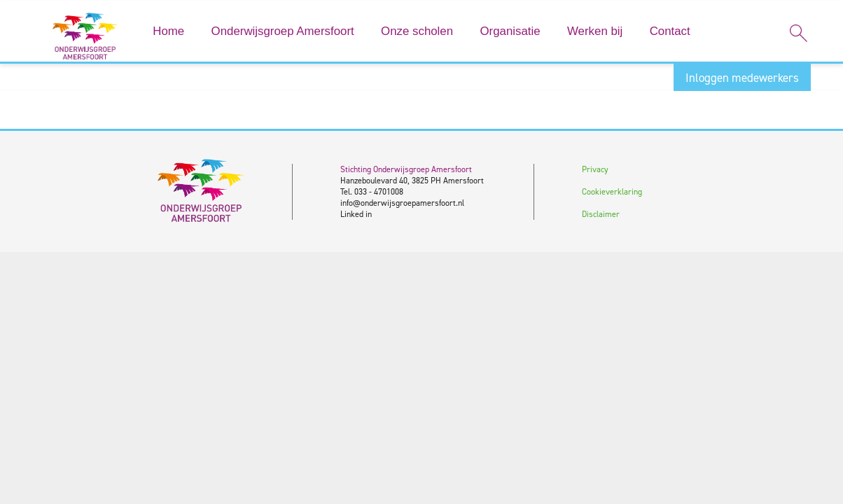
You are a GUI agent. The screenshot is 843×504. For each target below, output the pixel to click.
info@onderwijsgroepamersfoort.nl (402, 203)
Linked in (356, 214)
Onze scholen (417, 31)
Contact (670, 31)
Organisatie (510, 31)
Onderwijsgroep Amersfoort (283, 31)
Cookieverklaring (612, 192)
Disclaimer (601, 214)
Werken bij (595, 31)
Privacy (595, 169)
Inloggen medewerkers (742, 78)
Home (168, 31)
